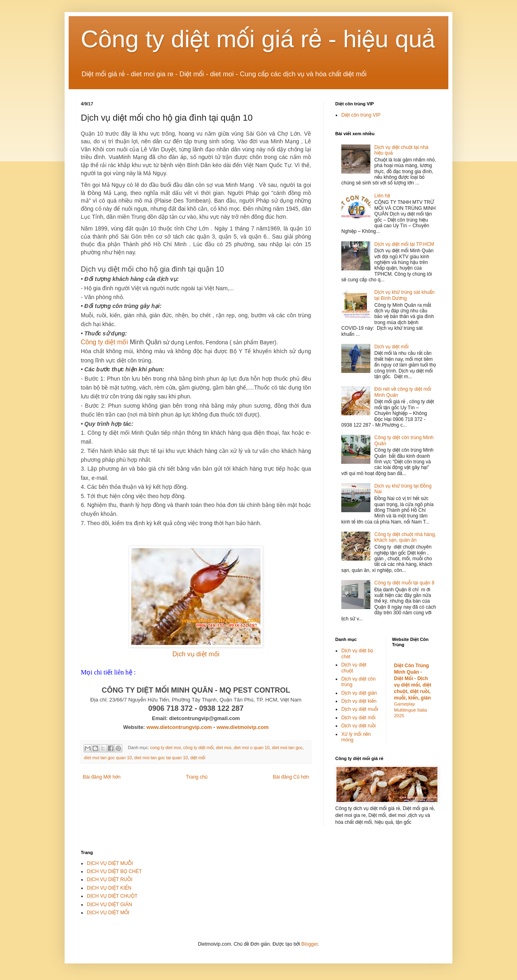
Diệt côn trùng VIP (361, 115)
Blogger (310, 944)
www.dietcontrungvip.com (179, 727)
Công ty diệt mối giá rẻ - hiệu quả (258, 39)
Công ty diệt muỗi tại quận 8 (405, 583)
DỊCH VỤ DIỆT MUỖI (110, 863)
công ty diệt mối (198, 748)
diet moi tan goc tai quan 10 (161, 758)
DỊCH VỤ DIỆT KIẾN (109, 888)
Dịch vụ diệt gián (359, 693)
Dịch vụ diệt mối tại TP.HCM (404, 244)
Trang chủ (197, 777)
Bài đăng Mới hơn (102, 777)
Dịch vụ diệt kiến (359, 701)
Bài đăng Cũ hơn (291, 777)
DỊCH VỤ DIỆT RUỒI (110, 879)
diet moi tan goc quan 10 (108, 758)
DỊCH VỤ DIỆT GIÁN (109, 905)
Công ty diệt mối (104, 342)
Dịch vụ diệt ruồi (358, 726)
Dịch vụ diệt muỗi (360, 709)
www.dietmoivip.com (243, 727)
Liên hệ (382, 196)
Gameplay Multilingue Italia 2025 (411, 710)
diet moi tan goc (287, 748)
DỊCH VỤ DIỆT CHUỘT (112, 896)
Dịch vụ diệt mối (196, 654)
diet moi (224, 748)
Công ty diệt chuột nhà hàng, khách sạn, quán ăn (405, 537)
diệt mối (198, 758)
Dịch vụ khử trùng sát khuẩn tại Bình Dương (405, 295)
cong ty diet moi (166, 748)
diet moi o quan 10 (251, 748)
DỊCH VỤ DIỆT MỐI (108, 913)
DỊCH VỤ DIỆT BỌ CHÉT (114, 871)
